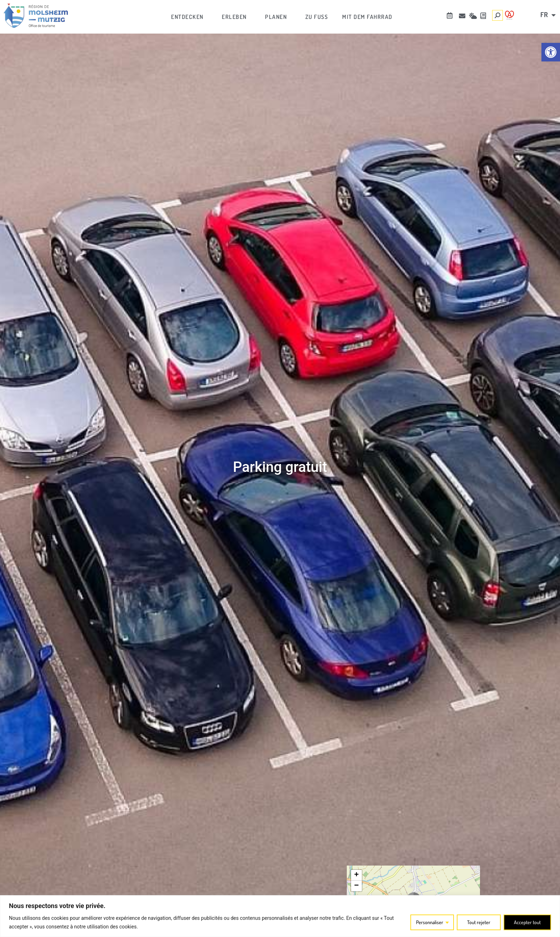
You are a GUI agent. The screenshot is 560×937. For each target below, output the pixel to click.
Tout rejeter (479, 922)
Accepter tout (527, 922)
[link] (551, 52)
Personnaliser (430, 922)
